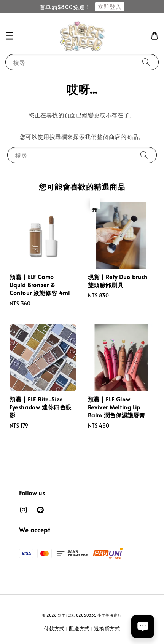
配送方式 (79, 628)
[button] (10, 36)
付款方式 (54, 628)
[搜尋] (146, 62)
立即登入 (110, 6)
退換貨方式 (107, 628)
